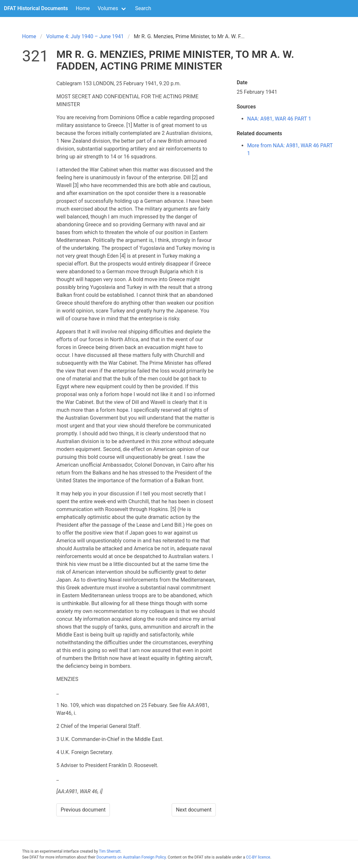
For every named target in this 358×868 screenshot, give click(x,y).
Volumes (108, 8)
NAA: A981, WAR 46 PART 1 (279, 119)
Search (143, 8)
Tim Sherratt (110, 851)
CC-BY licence (258, 857)
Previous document (83, 810)
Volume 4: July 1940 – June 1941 (85, 36)
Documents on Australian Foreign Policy (131, 857)
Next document (194, 810)
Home (83, 8)
